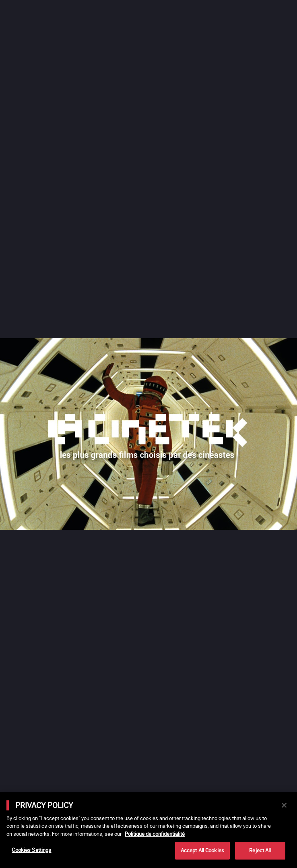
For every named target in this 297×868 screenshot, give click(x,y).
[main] (148, 830)
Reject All (260, 850)
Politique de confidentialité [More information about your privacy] (155, 834)
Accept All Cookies (202, 850)
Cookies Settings (31, 850)
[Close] (284, 805)
